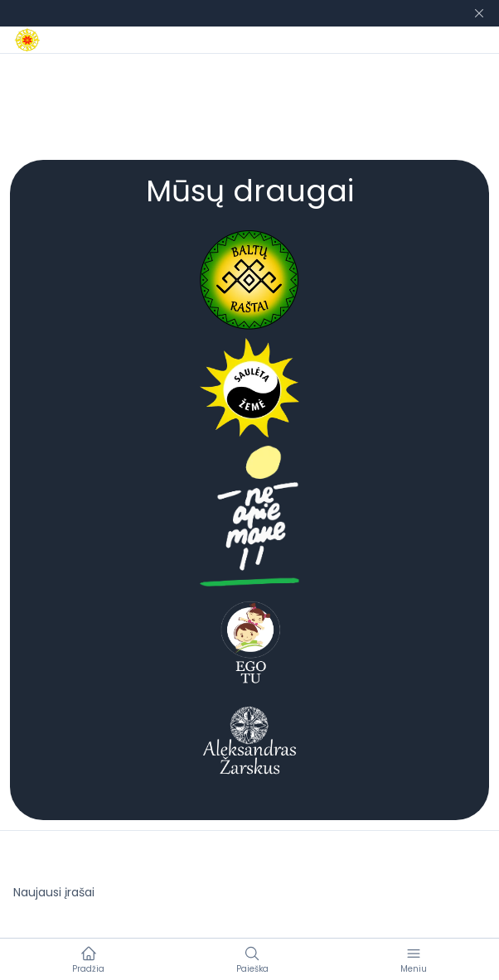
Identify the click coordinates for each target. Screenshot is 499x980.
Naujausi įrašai (54, 892)
